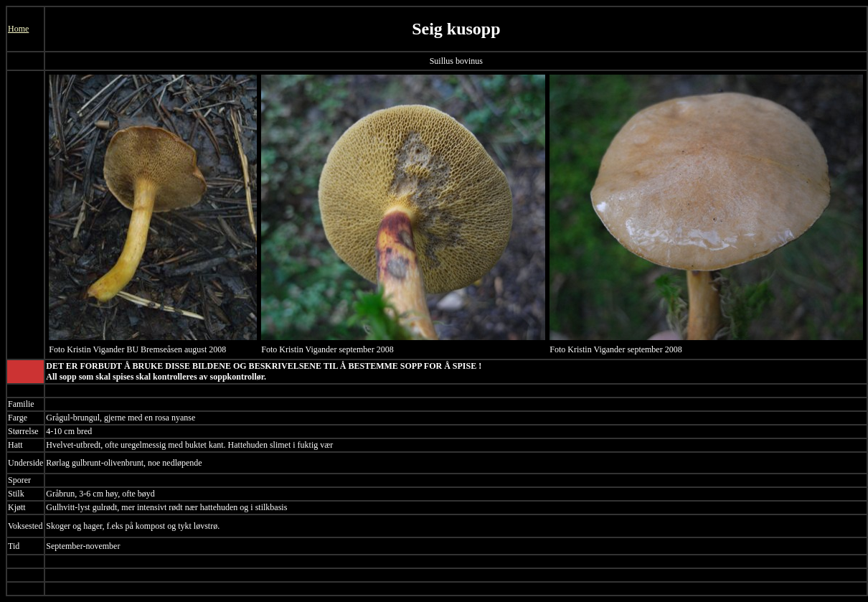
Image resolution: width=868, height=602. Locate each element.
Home (18, 29)
